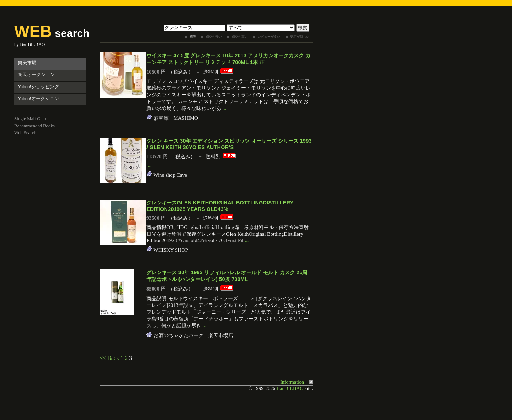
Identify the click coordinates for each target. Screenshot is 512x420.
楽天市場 (27, 63)
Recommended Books (34, 126)
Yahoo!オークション (38, 98)
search (52, 33)
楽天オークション (36, 75)
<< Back (109, 358)
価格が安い (214, 37)
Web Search (25, 132)
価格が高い (240, 37)
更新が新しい (300, 37)
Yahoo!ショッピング (38, 87)
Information (292, 382)
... (225, 108)
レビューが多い (269, 37)
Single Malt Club (30, 119)
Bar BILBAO (32, 44)
